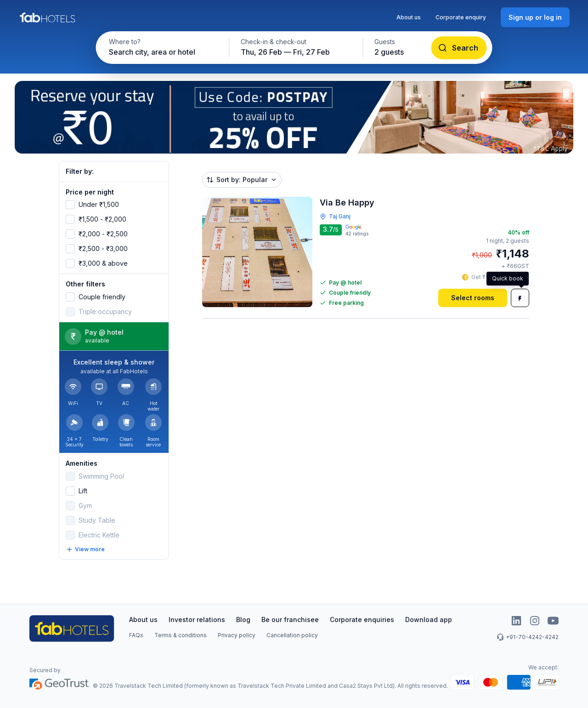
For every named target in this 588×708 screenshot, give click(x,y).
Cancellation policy (292, 635)
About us (409, 17)
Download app (429, 619)
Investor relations (197, 619)
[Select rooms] (473, 298)
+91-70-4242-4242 (528, 637)
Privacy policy (237, 635)
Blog (243, 619)
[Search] (459, 48)
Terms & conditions (181, 635)
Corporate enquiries (362, 619)
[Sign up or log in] (535, 17)
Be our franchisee (290, 619)
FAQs (136, 635)
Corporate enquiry (461, 17)
